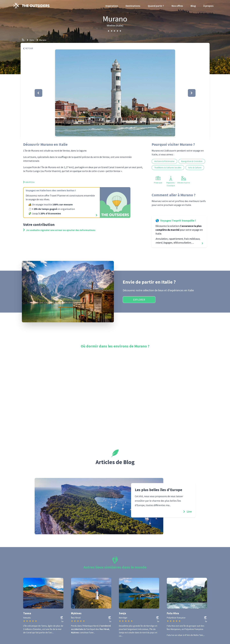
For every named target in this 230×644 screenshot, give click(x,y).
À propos (208, 6)
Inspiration (112, 6)
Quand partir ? (156, 6)
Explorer (139, 300)
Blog (193, 6)
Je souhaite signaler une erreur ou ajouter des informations (59, 230)
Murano (43, 40)
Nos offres (177, 6)
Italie (32, 40)
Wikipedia (29, 182)
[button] (115, 93)
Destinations (133, 6)
